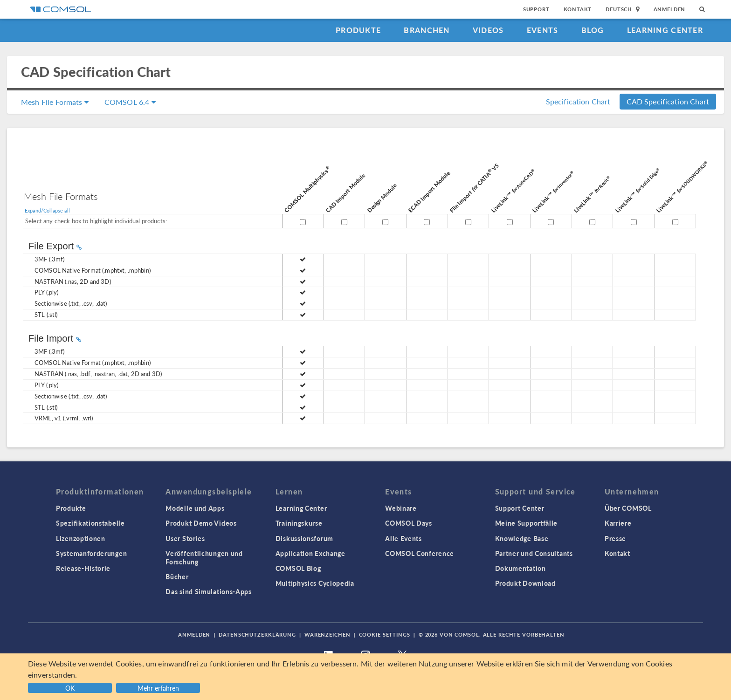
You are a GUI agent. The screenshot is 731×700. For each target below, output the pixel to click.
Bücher (177, 576)
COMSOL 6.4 (130, 102)
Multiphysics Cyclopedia (315, 583)
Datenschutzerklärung (257, 635)
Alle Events (403, 538)
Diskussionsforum (304, 538)
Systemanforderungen (91, 553)
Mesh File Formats (55, 102)
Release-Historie (83, 568)
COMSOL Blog (298, 568)
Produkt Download (525, 583)
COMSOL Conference (420, 553)
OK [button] (70, 688)
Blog (593, 30)
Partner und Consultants (534, 553)
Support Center (520, 508)
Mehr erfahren (158, 688)
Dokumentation (521, 568)
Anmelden (670, 9)
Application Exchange (310, 553)
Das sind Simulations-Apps (209, 591)
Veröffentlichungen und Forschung (204, 557)
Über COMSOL (628, 508)
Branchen (427, 30)
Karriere (618, 523)
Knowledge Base (522, 538)
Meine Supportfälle (527, 523)
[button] (159, 687)
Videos (488, 30)
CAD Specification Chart (668, 101)
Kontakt (578, 9)
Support (536, 9)
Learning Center (665, 30)
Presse (615, 538)
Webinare (401, 508)
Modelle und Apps (195, 508)
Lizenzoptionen (81, 538)
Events (543, 30)
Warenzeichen (328, 635)
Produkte (358, 30)
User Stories (185, 538)
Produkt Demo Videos (201, 523)
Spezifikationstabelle (90, 523)
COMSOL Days (409, 523)
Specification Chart (578, 101)
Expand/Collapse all (47, 210)
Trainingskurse (299, 523)
